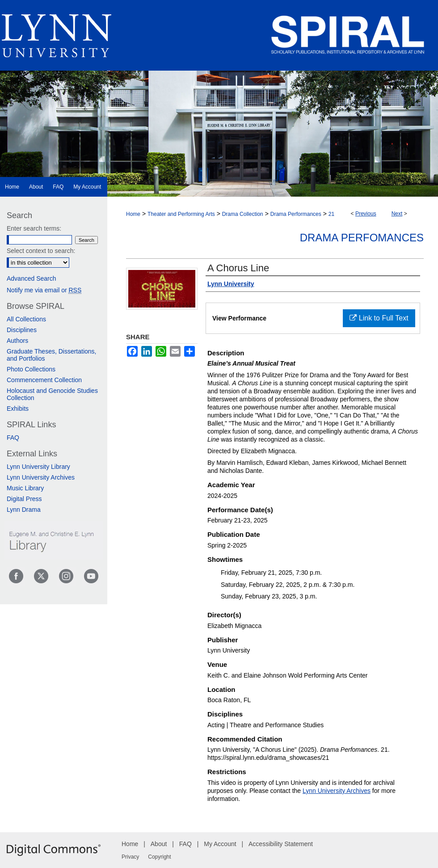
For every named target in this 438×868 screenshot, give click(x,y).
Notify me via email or (44, 290)
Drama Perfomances (362, 238)
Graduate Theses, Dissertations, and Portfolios (52, 355)
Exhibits (18, 409)
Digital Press (24, 499)
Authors (17, 341)
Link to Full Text (379, 318)
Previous (366, 214)
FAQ (13, 438)
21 (331, 214)
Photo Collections (31, 369)
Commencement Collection (44, 380)
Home (133, 214)
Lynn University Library (38, 467)
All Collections (26, 319)
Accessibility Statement (281, 844)
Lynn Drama (24, 510)
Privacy (130, 857)
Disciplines (22, 330)
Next (397, 214)
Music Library (25, 488)
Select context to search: (41, 251)
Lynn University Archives (337, 791)
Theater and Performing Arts (181, 214)
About (159, 844)
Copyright (159, 857)
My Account (220, 844)
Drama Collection (243, 214)
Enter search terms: (34, 228)
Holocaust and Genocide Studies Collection (52, 394)
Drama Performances (296, 214)
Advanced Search (32, 278)
